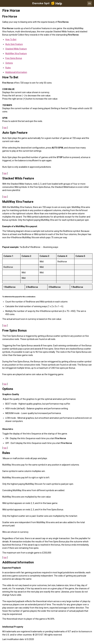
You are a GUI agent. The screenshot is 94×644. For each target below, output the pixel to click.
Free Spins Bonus (14, 58)
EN (90, 3)
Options (9, 63)
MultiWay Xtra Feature (16, 54)
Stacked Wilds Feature (16, 49)
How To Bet (11, 39)
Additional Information (16, 72)
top (5, 128)
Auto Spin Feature (14, 44)
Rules (8, 68)
